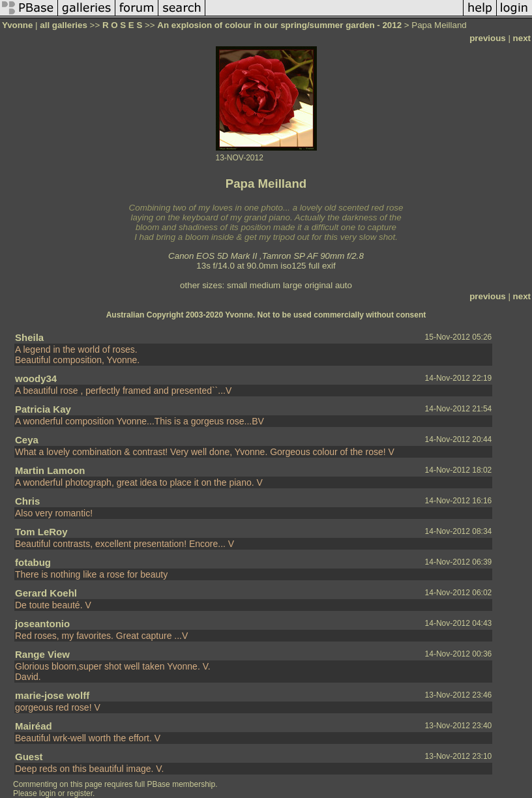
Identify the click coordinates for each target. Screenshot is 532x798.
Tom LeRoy (41, 532)
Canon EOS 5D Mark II (213, 256)
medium (265, 285)
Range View (42, 654)
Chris (27, 501)
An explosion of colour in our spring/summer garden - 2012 (280, 25)
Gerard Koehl (46, 593)
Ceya (27, 440)
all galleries (64, 25)
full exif (322, 266)
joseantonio (42, 624)
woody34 (36, 378)
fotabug (33, 562)
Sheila (29, 337)
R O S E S (122, 25)
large (293, 285)
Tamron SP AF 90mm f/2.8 (313, 256)
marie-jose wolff (52, 695)
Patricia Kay (43, 409)
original (318, 285)
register (80, 793)
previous (488, 38)
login (47, 793)
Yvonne (17, 25)
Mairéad (34, 726)
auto (344, 285)
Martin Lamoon (50, 470)
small (237, 285)
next (522, 38)
